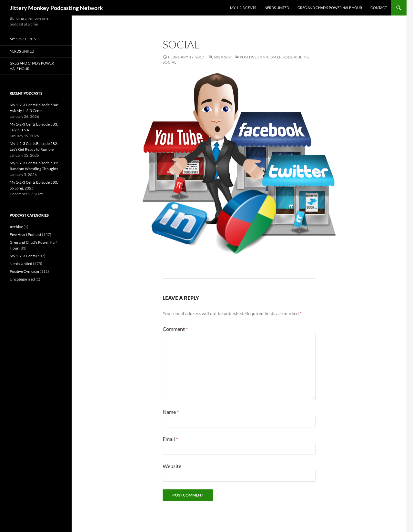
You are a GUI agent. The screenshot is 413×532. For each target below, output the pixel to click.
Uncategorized (22, 279)
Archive (16, 227)
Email (170, 439)
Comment (175, 329)
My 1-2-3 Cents (243, 8)
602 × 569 (222, 57)
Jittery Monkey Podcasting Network (56, 8)
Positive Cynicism (24, 271)
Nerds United (277, 8)
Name (171, 412)
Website (172, 466)
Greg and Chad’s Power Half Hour (330, 8)
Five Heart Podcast (25, 235)
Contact (379, 8)
